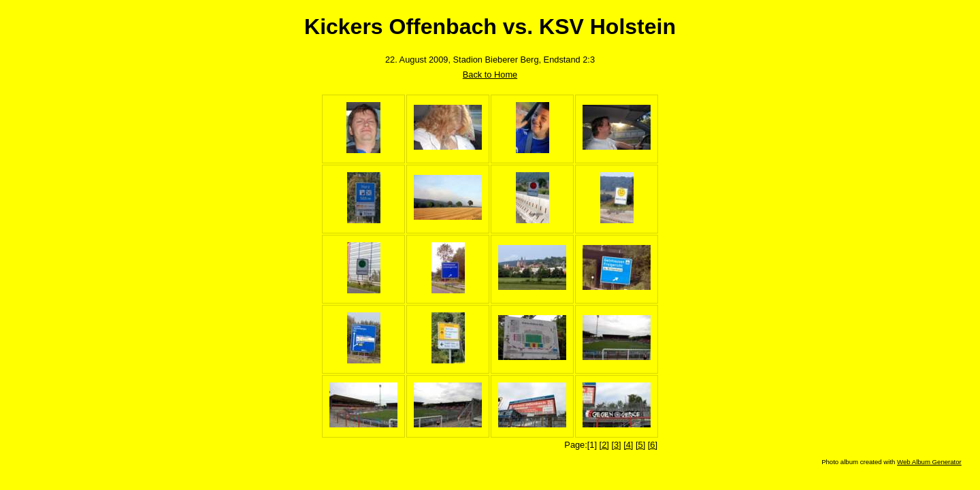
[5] (640, 445)
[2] (604, 445)
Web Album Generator (929, 462)
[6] (653, 445)
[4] (628, 445)
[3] (616, 445)
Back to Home (490, 75)
